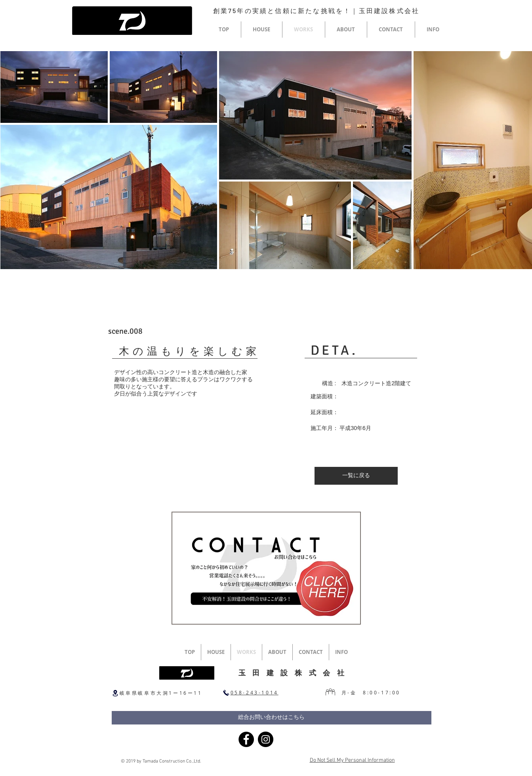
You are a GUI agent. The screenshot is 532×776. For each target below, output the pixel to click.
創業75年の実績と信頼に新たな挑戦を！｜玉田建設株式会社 (317, 11)
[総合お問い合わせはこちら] (272, 718)
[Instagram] (266, 739)
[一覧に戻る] (356, 476)
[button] (262, 30)
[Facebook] (246, 739)
